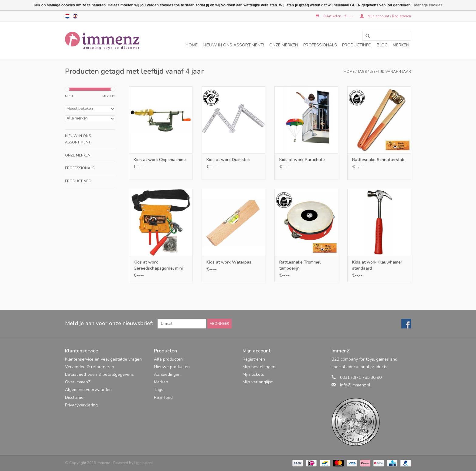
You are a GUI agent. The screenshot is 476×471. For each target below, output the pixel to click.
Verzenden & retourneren (90, 367)
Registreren (254, 359)
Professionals (320, 45)
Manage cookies (428, 5)
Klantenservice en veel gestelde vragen (103, 359)
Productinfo (357, 45)
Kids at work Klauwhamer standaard (377, 265)
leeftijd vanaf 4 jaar (390, 72)
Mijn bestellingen (259, 367)
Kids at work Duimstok (228, 160)
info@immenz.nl (355, 385)
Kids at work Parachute (302, 160)
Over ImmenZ (78, 382)
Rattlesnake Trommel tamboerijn (300, 265)
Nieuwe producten (172, 367)
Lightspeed (144, 463)
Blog (382, 45)
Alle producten (168, 359)
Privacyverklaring (81, 405)
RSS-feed (163, 397)
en (75, 16)
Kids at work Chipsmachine (160, 160)
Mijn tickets (253, 374)
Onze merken (284, 45)
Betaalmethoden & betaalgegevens (99, 374)
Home (192, 45)
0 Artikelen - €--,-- (335, 16)
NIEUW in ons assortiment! (233, 45)
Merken (401, 45)
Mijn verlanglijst (258, 382)
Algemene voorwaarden (88, 390)
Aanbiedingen (167, 374)
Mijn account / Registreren (386, 16)
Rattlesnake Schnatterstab (378, 160)
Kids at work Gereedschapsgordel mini (158, 265)
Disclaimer (75, 397)
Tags (362, 72)
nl (67, 16)
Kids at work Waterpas (229, 262)
